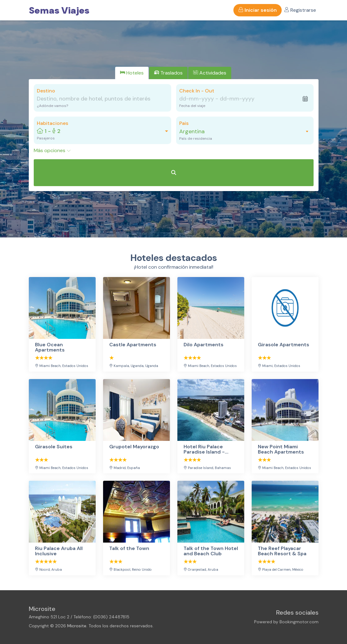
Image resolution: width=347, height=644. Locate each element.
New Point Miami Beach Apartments (281, 449)
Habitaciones (52, 123)
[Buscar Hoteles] (174, 173)
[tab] (132, 73)
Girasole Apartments (284, 345)
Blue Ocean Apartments (50, 347)
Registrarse (300, 10)
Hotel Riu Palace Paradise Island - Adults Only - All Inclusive (204, 449)
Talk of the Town (129, 549)
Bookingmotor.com (299, 622)
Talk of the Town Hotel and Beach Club (211, 551)
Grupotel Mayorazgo (134, 447)
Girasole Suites (54, 447)
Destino (46, 91)
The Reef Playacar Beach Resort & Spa (282, 551)
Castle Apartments (133, 345)
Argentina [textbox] (192, 131)
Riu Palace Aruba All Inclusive (59, 551)
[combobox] (242, 131)
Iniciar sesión (258, 10)
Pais (184, 123)
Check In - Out (197, 91)
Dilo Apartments (204, 345)
